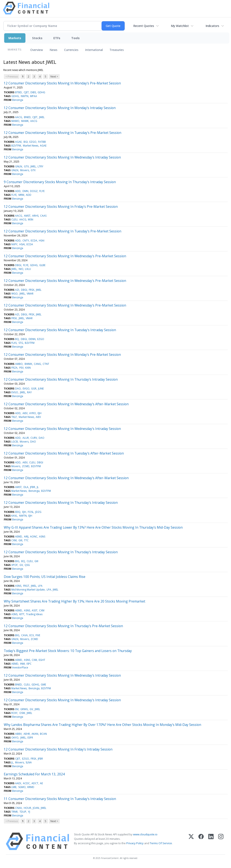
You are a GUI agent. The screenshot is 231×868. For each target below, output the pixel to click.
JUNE (41, 389)
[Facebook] (201, 841)
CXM (14, 540)
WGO (15, 294)
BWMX (28, 364)
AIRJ (26, 537)
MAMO (15, 121)
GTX (26, 166)
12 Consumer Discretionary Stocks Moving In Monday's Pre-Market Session (62, 83)
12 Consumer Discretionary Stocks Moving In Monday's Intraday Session (60, 108)
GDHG (41, 92)
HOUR (27, 808)
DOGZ (34, 191)
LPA (40, 586)
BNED (27, 117)
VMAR (30, 294)
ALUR (26, 438)
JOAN (36, 808)
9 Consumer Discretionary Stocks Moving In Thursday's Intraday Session (60, 182)
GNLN (19, 166)
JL (38, 487)
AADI (18, 783)
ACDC (26, 783)
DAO (18, 389)
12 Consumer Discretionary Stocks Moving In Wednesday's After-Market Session (66, 404)
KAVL (14, 516)
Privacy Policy (135, 843)
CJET (26, 92)
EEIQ (18, 512)
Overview (37, 50)
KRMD (31, 787)
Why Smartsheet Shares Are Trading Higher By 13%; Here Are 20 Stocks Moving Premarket (75, 601)
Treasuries (117, 50)
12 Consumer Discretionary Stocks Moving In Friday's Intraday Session (58, 749)
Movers (25, 170)
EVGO (26, 389)
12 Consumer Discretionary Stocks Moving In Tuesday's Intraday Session (60, 330)
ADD (18, 191)
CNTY (26, 241)
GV (21, 565)
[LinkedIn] (211, 841)
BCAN (43, 734)
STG (21, 343)
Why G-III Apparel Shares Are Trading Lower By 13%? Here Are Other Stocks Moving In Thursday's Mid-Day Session (93, 527)
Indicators (212, 26)
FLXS (14, 343)
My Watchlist (180, 26)
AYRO (33, 413)
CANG (37, 364)
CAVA (24, 635)
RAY (29, 392)
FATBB (42, 142)
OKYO (15, 738)
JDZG (38, 512)
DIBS (33, 92)
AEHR (27, 734)
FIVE (38, 635)
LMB (14, 787)
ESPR (30, 738)
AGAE (18, 142)
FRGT (26, 586)
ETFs (57, 38)
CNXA (18, 808)
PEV (21, 368)
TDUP (23, 812)
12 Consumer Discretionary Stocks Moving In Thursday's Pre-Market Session (63, 626)
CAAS (43, 216)
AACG (19, 117)
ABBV (18, 734)
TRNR (15, 812)
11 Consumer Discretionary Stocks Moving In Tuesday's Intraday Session (60, 799)
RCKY (14, 713)
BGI (26, 142)
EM (17, 709)
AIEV (25, 413)
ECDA (34, 241)
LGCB (15, 442)
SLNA (29, 762)
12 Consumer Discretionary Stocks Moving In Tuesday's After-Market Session (64, 453)
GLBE (42, 265)
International (94, 50)
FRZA (14, 368)
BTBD (18, 92)
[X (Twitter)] (191, 841)
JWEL (42, 117)
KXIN (28, 368)
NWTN (25, 96)
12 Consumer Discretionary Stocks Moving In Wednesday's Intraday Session (62, 157)
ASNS (42, 537)
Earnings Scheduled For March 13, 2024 (34, 774)
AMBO (19, 364)
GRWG (24, 709)
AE (41, 783)
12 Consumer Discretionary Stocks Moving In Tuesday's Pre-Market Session (63, 133)
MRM (21, 195)
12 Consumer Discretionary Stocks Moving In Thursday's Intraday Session (61, 379)
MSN (31, 219)
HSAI (42, 241)
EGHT (42, 660)
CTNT (46, 364)
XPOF (15, 565)
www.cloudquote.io (145, 834)
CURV (34, 438)
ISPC (29, 664)
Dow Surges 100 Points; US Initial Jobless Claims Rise (45, 577)
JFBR (33, 487)
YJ (29, 812)
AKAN (35, 734)
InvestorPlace (20, 667)
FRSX (32, 290)
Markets (15, 38)
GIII (20, 540)
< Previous (12, 77)
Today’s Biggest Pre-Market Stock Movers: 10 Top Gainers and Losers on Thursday (68, 651)
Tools (75, 38)
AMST (27, 216)
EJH (40, 413)
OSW (22, 713)
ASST (35, 610)
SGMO (22, 787)
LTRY (40, 166)
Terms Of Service (161, 843)
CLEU (14, 219)
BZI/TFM (16, 146)
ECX (32, 635)
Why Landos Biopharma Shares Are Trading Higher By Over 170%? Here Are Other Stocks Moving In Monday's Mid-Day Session (102, 725)
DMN (25, 191)
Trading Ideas (34, 614)
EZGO (33, 142)
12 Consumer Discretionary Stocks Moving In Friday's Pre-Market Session (61, 207)
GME (43, 685)
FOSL (31, 512)
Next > (54, 77)
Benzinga (18, 100)
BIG (17, 561)
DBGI (18, 265)
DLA (26, 487)
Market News (31, 146)
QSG (27, 565)
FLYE (42, 191)
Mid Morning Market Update (28, 590)
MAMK (25, 121)
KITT (22, 614)
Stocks (37, 38)
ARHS (35, 216)
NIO (21, 269)
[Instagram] (221, 841)
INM (22, 664)
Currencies (71, 50)
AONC (34, 537)
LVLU (28, 269)
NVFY (14, 244)
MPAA (34, 96)
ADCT (35, 783)
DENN (32, 339)
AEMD (19, 537)
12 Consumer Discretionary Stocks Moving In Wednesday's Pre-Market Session (65, 256)
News (53, 50)
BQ (17, 339)
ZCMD (26, 466)
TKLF (14, 417)
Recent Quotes (144, 26)
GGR (34, 389)
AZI (17, 290)
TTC (26, 540)
